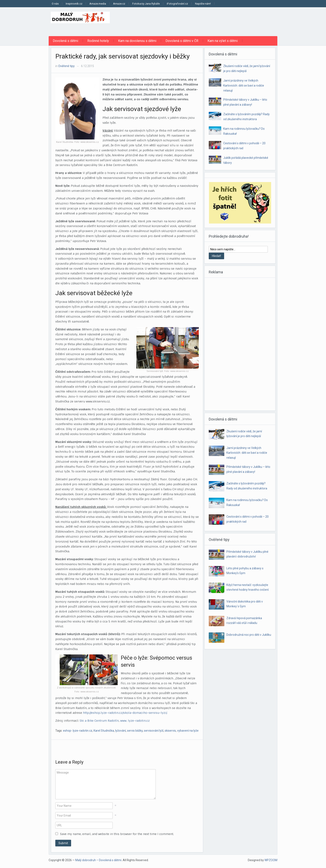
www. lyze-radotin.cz (135, 721)
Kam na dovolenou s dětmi (137, 41)
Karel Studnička (104, 731)
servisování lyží (154, 731)
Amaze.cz (119, 4)
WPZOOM (271, 860)
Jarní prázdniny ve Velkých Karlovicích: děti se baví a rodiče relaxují (244, 86)
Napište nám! (203, 4)
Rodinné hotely (98, 41)
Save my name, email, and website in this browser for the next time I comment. (117, 834)
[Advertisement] (202, 21)
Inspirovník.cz (74, 4)
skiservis (170, 731)
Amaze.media (98, 4)
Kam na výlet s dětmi (223, 41)
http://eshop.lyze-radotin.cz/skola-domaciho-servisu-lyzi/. (125, 713)
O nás (55, 4)
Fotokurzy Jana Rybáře (146, 4)
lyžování (120, 731)
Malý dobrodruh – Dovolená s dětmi (98, 860)
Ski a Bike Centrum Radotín (99, 721)
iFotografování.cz (177, 4)
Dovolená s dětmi (65, 41)
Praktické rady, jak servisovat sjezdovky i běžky (122, 56)
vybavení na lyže (188, 731)
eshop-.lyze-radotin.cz (78, 731)
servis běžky (135, 731)
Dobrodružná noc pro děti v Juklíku (249, 635)
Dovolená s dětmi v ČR (182, 41)
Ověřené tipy (66, 66)
